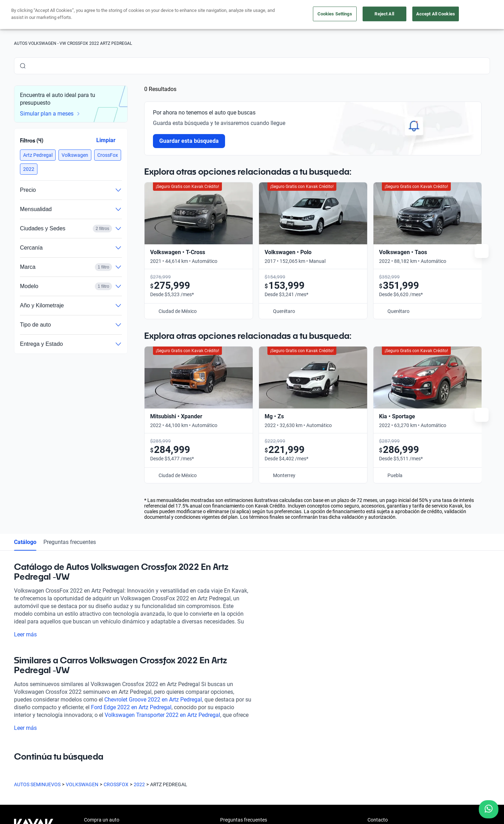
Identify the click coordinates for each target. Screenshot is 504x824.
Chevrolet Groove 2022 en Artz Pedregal (153, 700)
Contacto (378, 820)
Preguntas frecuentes (70, 542)
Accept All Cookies (436, 14)
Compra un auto (102, 820)
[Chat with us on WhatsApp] (489, 809)
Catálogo (25, 542)
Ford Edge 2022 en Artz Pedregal (131, 707)
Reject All (384, 14)
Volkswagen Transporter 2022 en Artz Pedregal (162, 715)
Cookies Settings (335, 14)
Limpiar (106, 140)
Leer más (30, 634)
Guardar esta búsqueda (189, 141)
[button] (38, 155)
